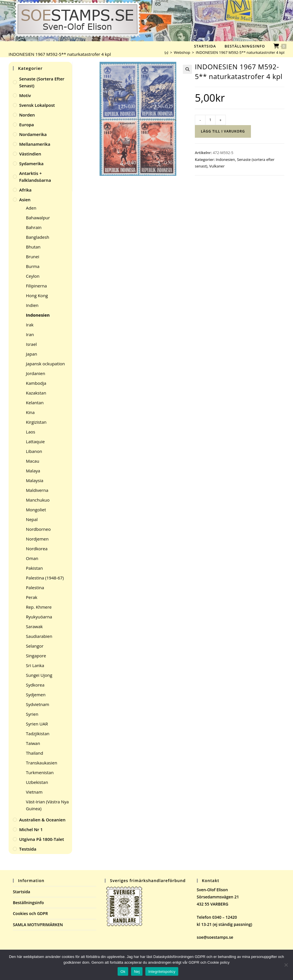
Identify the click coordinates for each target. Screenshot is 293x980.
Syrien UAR (37, 724)
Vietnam (34, 792)
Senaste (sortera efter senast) (42, 82)
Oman (32, 558)
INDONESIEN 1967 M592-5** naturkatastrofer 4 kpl (240, 52)
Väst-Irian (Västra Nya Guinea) (47, 805)
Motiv (25, 95)
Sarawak (34, 626)
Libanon (34, 451)
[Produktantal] (210, 120)
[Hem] (166, 52)
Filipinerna (36, 286)
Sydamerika (31, 163)
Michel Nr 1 (31, 829)
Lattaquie (35, 441)
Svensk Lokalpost (37, 105)
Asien (25, 200)
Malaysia (35, 480)
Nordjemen (37, 539)
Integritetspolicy (162, 972)
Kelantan (35, 403)
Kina (30, 412)
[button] (187, 69)
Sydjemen (36, 695)
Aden (31, 208)
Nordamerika (33, 134)
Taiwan (33, 743)
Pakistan (34, 568)
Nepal (32, 519)
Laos (31, 432)
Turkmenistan (40, 772)
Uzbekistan (37, 782)
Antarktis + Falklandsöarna (35, 177)
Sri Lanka (35, 665)
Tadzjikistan (38, 733)
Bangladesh (38, 237)
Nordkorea (37, 549)
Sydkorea (35, 685)
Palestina (35, 587)
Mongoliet (36, 510)
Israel (31, 344)
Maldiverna (37, 490)
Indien (32, 305)
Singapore (36, 656)
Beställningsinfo (28, 903)
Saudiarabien (39, 636)
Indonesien (225, 159)
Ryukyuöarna (39, 617)
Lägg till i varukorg (223, 131)
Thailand (35, 753)
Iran (30, 334)
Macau (33, 461)
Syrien (32, 714)
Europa (27, 125)
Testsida (28, 849)
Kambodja (36, 383)
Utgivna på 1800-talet (42, 839)
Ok (123, 972)
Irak (30, 325)
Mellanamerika (35, 144)
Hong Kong (37, 295)
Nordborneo (38, 529)
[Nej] (286, 965)
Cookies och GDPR (30, 913)
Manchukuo (38, 500)
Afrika (25, 190)
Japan (32, 354)
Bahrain (34, 227)
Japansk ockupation (45, 364)
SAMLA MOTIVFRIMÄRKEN (38, 925)
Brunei (33, 257)
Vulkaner (217, 166)
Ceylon (33, 276)
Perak (32, 597)
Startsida (22, 892)
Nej (137, 972)
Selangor (35, 646)
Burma (33, 266)
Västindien (30, 154)
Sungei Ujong (39, 675)
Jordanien (36, 373)
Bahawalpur (38, 218)
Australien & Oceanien (42, 820)
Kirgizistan (36, 422)
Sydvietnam (38, 704)
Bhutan (33, 247)
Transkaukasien (42, 763)
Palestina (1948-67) (45, 578)
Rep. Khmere (39, 607)
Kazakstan (36, 393)
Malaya (33, 471)
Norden (27, 115)
